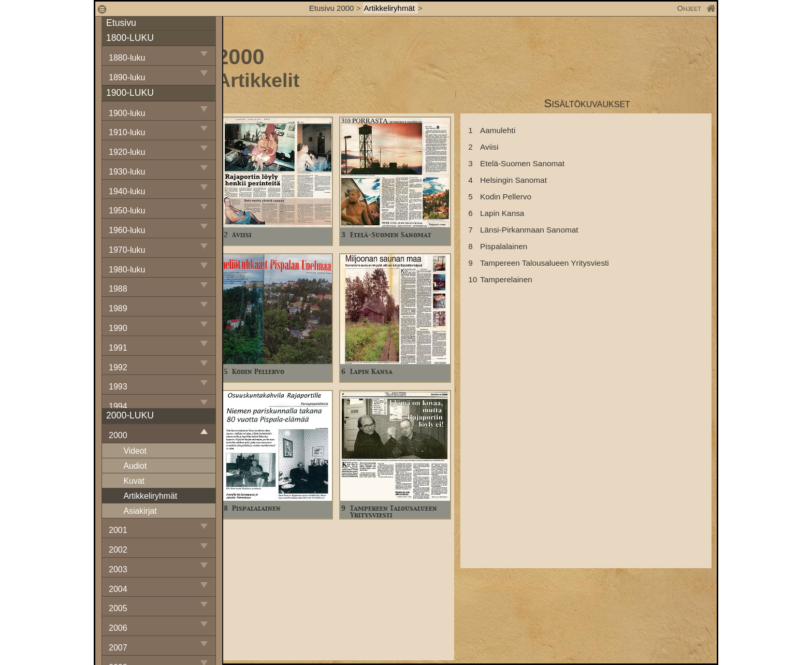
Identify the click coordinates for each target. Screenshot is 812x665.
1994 (118, 406)
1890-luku (127, 77)
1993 (118, 387)
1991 (118, 348)
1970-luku (127, 250)
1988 (118, 289)
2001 (118, 530)
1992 (118, 367)
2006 (118, 628)
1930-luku (127, 172)
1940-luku (127, 191)
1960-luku (127, 230)
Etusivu (121, 23)
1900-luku (127, 113)
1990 (118, 328)
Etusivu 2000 (332, 8)
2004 (118, 589)
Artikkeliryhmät (391, 8)
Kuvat (134, 481)
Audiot (135, 466)
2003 (118, 569)
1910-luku (127, 132)
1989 (118, 308)
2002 (118, 550)
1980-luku (127, 270)
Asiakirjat (140, 511)
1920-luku (127, 152)
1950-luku (127, 211)
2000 (118, 435)
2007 (118, 648)
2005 (118, 608)
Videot (135, 451)
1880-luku (127, 58)
